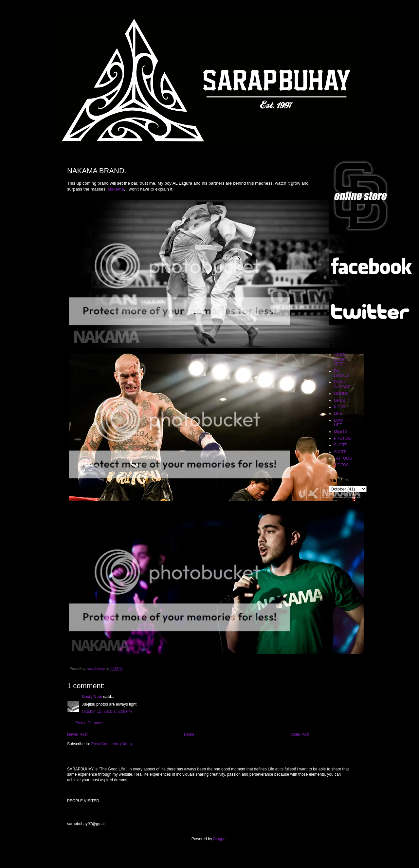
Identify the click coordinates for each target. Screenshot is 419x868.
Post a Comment (90, 723)
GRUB (340, 400)
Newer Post (77, 734)
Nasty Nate (92, 697)
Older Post (300, 734)
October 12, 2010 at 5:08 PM (107, 711)
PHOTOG (342, 438)
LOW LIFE (338, 423)
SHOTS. (341, 445)
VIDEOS (341, 465)
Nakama (116, 189)
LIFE (338, 414)
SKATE (340, 452)
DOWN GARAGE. (343, 384)
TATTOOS (343, 458)
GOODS (341, 394)
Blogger (220, 839)
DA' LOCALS (342, 373)
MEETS (341, 432)
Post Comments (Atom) (111, 744)
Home (189, 734)
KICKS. (340, 407)
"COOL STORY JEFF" (341, 359)
